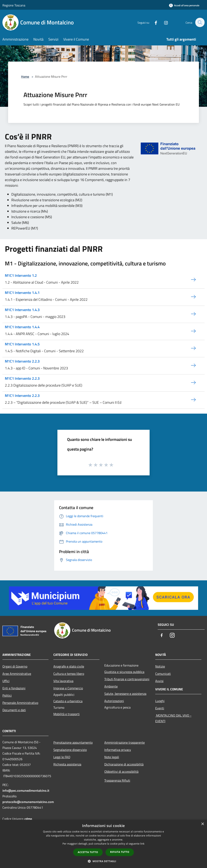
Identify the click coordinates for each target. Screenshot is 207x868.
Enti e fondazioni (14, 688)
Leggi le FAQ (62, 757)
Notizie (160, 666)
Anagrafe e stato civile (69, 666)
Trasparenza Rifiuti (117, 780)
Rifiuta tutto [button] (120, 852)
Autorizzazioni (114, 701)
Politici (7, 695)
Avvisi (159, 681)
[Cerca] (200, 22)
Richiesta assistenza (67, 764)
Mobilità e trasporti (67, 714)
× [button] (202, 824)
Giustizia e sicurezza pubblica (124, 672)
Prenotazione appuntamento (73, 742)
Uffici (6, 681)
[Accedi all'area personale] (184, 5)
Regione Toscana (14, 5)
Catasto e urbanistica (68, 701)
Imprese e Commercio (68, 688)
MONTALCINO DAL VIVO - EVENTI (173, 718)
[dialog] (103, 844)
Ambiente (111, 686)
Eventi (160, 708)
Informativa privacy (118, 750)
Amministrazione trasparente (125, 742)
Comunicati (163, 674)
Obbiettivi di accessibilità (121, 772)
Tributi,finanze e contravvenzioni (127, 679)
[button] (103, 861)
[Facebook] (154, 22)
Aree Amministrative (17, 674)
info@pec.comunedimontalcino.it (26, 790)
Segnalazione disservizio (70, 750)
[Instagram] (164, 22)
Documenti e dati (14, 710)
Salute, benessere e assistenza (125, 694)
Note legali (112, 757)
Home (25, 77)
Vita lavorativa (63, 681)
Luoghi (160, 701)
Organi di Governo (15, 666)
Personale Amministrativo (20, 703)
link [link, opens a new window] (142, 844)
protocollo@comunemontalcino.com (28, 802)
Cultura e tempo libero (69, 674)
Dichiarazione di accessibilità (124, 764)
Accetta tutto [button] (88, 852)
